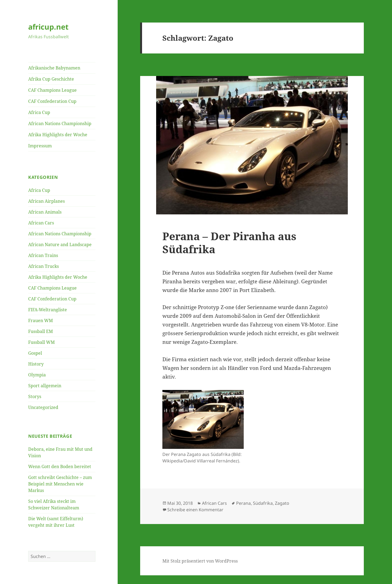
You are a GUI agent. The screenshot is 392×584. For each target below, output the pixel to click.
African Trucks (44, 266)
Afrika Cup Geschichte (51, 79)
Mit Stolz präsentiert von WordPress (200, 561)
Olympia (37, 375)
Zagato (282, 503)
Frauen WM (41, 320)
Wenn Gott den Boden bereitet (60, 466)
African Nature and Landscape (60, 245)
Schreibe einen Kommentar (195, 510)
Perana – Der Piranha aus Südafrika (229, 242)
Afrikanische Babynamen (54, 68)
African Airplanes (46, 201)
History (36, 364)
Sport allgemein (45, 386)
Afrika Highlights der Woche (58, 135)
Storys (35, 396)
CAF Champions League (52, 90)
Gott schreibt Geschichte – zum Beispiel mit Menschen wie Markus (60, 484)
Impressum (40, 146)
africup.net (48, 27)
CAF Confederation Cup (52, 101)
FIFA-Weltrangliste (48, 310)
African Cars (41, 223)
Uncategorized (43, 407)
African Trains (43, 255)
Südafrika (263, 503)
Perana (243, 503)
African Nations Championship (60, 123)
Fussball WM (41, 342)
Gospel (35, 353)
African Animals (45, 212)
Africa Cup (39, 112)
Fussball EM (41, 331)
